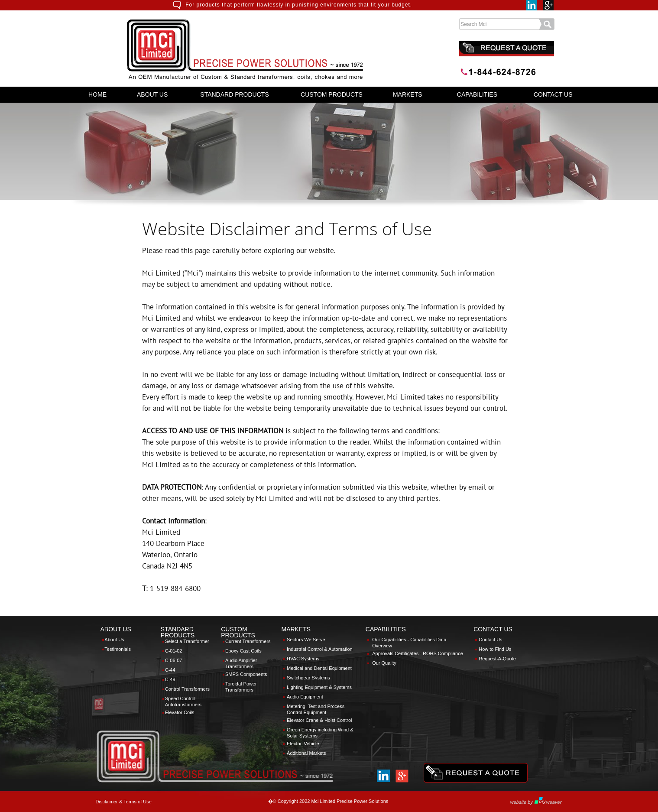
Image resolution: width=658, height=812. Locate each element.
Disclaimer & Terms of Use (124, 802)
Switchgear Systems (308, 678)
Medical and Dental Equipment (319, 668)
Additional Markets (306, 753)
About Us (114, 640)
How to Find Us (495, 649)
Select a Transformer (187, 641)
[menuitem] (98, 95)
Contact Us (490, 640)
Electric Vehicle (303, 744)
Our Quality (384, 663)
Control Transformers (187, 689)
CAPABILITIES (477, 94)
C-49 (170, 679)
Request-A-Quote (497, 659)
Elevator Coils (180, 712)
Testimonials (118, 649)
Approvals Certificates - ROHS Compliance (418, 653)
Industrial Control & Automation (320, 649)
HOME (97, 94)
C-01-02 (174, 651)
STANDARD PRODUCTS (234, 94)
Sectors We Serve (306, 640)
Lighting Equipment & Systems (319, 687)
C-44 (170, 670)
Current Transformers (248, 641)
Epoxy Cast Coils (243, 651)
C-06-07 (174, 660)
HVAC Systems (303, 659)
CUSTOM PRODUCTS (332, 94)
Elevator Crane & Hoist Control (319, 720)
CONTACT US (553, 94)
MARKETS (408, 94)
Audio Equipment (305, 697)
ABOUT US (152, 94)
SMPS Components (246, 674)
